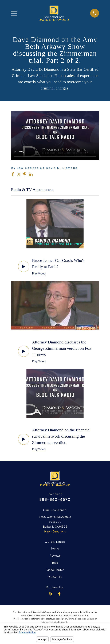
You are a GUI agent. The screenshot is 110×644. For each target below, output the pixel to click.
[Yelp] (50, 594)
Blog (55, 563)
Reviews (55, 555)
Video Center (55, 570)
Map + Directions (55, 531)
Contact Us (55, 577)
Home (55, 548)
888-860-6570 (55, 499)
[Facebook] (59, 594)
